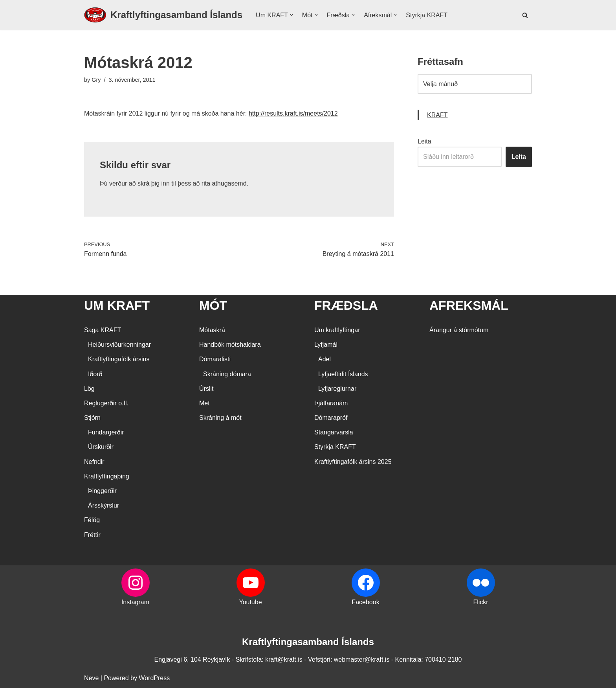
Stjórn (92, 418)
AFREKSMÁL (469, 305)
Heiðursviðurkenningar (119, 345)
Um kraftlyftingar (337, 330)
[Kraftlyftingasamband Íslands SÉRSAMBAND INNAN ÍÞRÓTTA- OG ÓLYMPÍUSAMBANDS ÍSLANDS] (163, 15)
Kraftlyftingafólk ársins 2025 (353, 462)
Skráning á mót (220, 418)
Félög (92, 520)
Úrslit (206, 389)
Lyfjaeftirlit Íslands (343, 374)
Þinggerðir (102, 491)
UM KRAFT (117, 305)
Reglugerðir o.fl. (106, 403)
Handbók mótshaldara (230, 345)
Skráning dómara (227, 374)
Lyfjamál (326, 345)
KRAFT (437, 115)
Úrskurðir (101, 447)
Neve (91, 678)
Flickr (480, 602)
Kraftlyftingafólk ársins (119, 359)
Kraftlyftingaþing (107, 476)
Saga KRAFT (103, 330)
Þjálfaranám (331, 403)
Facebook (365, 602)
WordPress (154, 678)
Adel (324, 359)
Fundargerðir (106, 432)
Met (204, 403)
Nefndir (94, 462)
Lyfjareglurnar (337, 389)
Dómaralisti (215, 359)
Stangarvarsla (334, 432)
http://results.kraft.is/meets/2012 (293, 113)
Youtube (250, 602)
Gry (96, 80)
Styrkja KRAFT (427, 15)
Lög (89, 389)
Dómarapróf (331, 418)
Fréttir (92, 535)
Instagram (135, 602)
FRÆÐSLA (346, 305)
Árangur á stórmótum (459, 330)
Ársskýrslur (104, 505)
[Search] (525, 15)
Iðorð (95, 374)
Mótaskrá (212, 330)
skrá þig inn (154, 183)
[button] (291, 15)
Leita (424, 141)
